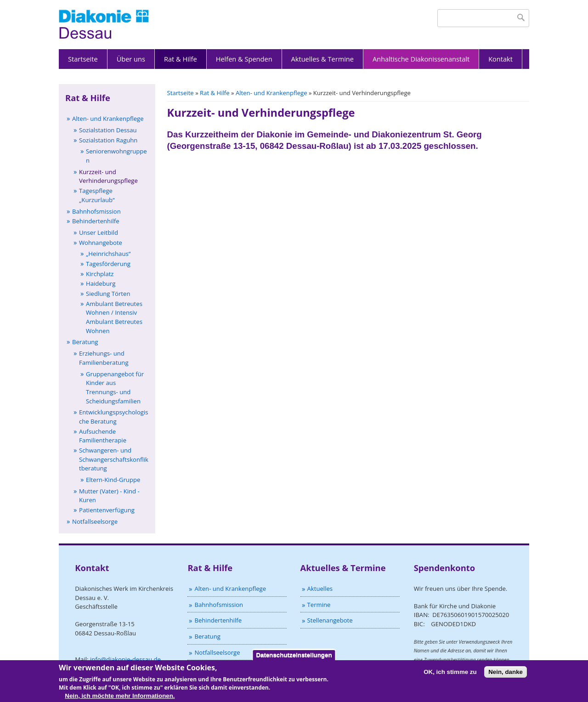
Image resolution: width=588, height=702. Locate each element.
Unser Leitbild (99, 232)
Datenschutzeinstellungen (294, 658)
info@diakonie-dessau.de (125, 659)
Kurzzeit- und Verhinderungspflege (108, 176)
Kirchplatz (100, 274)
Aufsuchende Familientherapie (103, 436)
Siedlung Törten (108, 294)
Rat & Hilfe (181, 59)
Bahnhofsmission (96, 211)
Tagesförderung (108, 264)
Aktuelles (320, 589)
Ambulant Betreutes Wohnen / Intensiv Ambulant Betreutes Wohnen (114, 317)
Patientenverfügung (107, 510)
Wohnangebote (101, 243)
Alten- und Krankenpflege (271, 93)
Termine (319, 605)
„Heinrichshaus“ (108, 254)
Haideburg (101, 283)
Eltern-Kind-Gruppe (113, 480)
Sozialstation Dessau (108, 130)
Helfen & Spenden (244, 59)
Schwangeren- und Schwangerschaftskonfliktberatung (114, 459)
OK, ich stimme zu (450, 675)
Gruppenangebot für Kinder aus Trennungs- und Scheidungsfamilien (115, 388)
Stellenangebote (330, 620)
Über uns (131, 59)
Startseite (83, 59)
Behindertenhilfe (96, 221)
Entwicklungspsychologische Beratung (113, 417)
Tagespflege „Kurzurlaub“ (97, 195)
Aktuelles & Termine (322, 59)
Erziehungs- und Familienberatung (104, 358)
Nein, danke (506, 675)
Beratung (85, 342)
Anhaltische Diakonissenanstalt (421, 59)
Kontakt (500, 59)
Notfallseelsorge (95, 521)
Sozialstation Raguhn (108, 140)
